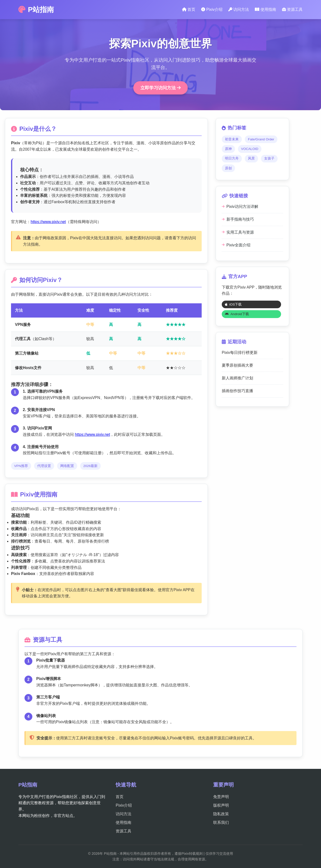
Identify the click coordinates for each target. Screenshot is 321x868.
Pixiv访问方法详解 (240, 207)
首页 (189, 9)
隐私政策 (221, 814)
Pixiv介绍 (212, 9)
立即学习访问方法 (160, 88)
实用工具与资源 (238, 232)
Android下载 (237, 314)
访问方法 (239, 9)
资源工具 (292, 9)
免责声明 (221, 797)
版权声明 (221, 805)
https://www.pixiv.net (48, 222)
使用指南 (265, 9)
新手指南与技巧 (238, 219)
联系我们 (221, 822)
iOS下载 (233, 304)
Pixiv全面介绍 (236, 245)
